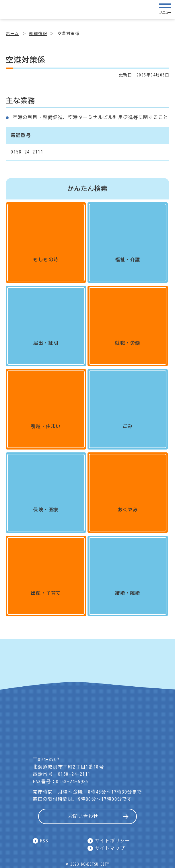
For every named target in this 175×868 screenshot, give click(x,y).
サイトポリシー (113, 841)
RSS (44, 841)
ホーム (12, 34)
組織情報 (38, 34)
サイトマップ (110, 848)
